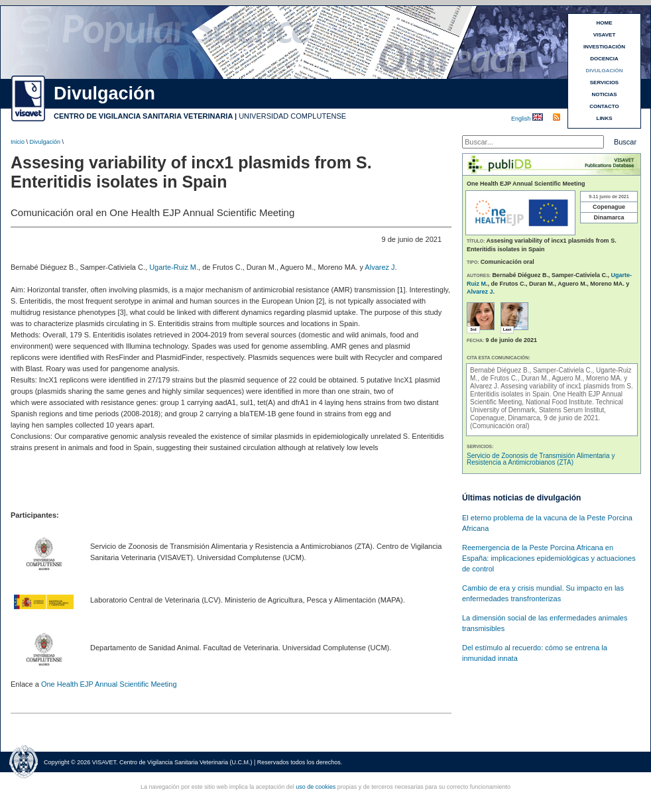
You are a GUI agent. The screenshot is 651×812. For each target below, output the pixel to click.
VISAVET (605, 35)
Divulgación (45, 142)
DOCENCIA (604, 59)
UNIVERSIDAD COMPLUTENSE (292, 116)
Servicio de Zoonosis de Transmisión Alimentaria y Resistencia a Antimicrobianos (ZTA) (541, 459)
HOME (605, 23)
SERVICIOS (604, 83)
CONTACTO (604, 106)
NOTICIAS (604, 94)
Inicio (18, 142)
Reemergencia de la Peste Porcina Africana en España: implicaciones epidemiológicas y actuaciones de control (549, 558)
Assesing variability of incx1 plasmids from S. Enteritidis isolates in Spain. (552, 390)
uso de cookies (316, 787)
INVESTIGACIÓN (604, 47)
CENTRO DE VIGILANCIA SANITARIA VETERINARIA (143, 116)
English (522, 119)
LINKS (605, 118)
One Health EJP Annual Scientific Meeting (109, 684)
